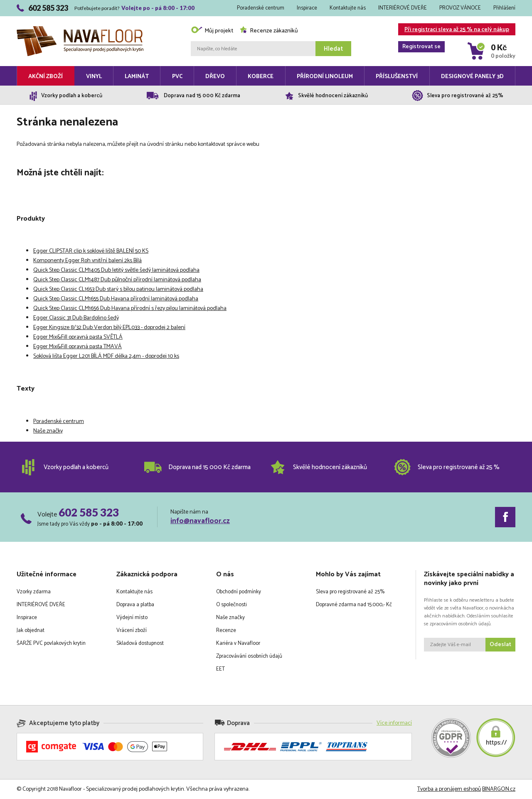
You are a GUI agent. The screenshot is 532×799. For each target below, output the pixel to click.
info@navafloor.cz (200, 521)
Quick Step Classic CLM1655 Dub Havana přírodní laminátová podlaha (116, 299)
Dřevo (215, 77)
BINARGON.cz (499, 789)
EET (220, 669)
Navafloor (80, 29)
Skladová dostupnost (140, 643)
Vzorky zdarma (34, 592)
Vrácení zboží (132, 631)
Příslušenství (397, 77)
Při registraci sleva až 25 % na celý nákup (454, 30)
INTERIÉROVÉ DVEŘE (403, 8)
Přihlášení (504, 8)
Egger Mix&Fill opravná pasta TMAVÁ (78, 347)
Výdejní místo (132, 618)
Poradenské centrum (261, 8)
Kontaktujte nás (348, 8)
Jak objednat (31, 631)
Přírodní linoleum (325, 77)
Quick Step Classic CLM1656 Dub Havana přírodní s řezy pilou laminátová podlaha (130, 309)
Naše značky (48, 431)
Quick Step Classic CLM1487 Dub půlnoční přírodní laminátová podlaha (117, 280)
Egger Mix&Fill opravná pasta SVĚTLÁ (78, 337)
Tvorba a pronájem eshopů (449, 789)
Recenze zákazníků (269, 31)
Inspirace (307, 8)
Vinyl (94, 77)
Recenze (226, 631)
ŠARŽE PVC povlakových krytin (51, 643)
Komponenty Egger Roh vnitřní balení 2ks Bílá (87, 261)
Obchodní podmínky (239, 592)
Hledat (333, 49)
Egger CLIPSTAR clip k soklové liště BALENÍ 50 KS (91, 251)
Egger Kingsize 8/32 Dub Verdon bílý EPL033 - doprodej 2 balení (109, 328)
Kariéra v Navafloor (238, 643)
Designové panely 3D (472, 77)
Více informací (394, 723)
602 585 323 (89, 512)
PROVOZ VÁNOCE (460, 8)
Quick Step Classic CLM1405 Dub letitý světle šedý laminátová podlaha (116, 270)
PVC (177, 77)
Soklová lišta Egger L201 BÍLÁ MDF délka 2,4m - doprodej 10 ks (106, 356)
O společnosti (232, 605)
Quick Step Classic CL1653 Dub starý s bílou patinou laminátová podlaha (118, 289)
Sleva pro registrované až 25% (350, 592)
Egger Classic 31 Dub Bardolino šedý (76, 318)
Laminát (137, 77)
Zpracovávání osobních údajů (249, 656)
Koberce (261, 77)
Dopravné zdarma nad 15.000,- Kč (354, 605)
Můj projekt (212, 31)
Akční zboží (46, 77)
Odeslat (500, 645)
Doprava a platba (135, 605)
